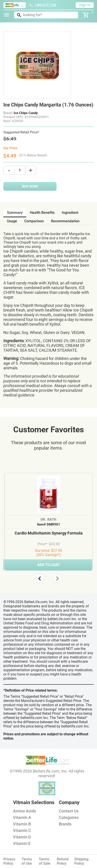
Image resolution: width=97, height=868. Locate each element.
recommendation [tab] (65, 221)
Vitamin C (22, 830)
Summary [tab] (15, 213)
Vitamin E (22, 843)
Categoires (69, 817)
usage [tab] (12, 221)
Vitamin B (22, 824)
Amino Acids (24, 811)
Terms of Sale (45, 861)
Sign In (85, 5)
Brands (65, 824)
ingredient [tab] (70, 213)
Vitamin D (22, 837)
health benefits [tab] (42, 213)
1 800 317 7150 (43, 5)
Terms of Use (27, 861)
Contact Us (69, 811)
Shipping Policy (81, 861)
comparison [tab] (34, 221)
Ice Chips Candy (26, 113)
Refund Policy (63, 861)
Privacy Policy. (9, 861)
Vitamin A (22, 817)
